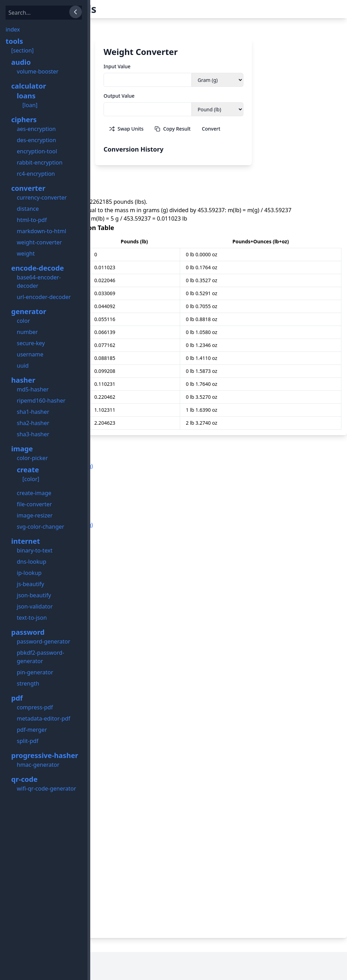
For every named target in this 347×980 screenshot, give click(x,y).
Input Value (117, 66)
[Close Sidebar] (76, 12)
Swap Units (126, 129)
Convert (211, 129)
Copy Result (172, 129)
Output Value (119, 96)
